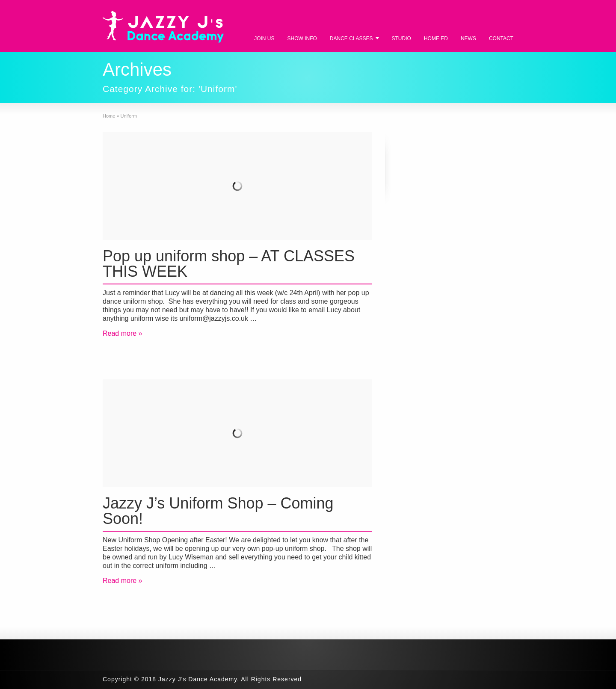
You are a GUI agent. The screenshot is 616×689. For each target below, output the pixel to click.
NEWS (468, 38)
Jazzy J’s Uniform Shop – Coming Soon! (218, 511)
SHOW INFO (302, 38)
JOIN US (264, 38)
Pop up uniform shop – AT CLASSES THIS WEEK (229, 264)
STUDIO (401, 38)
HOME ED (436, 38)
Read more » (123, 333)
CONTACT (501, 38)
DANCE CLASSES (351, 38)
